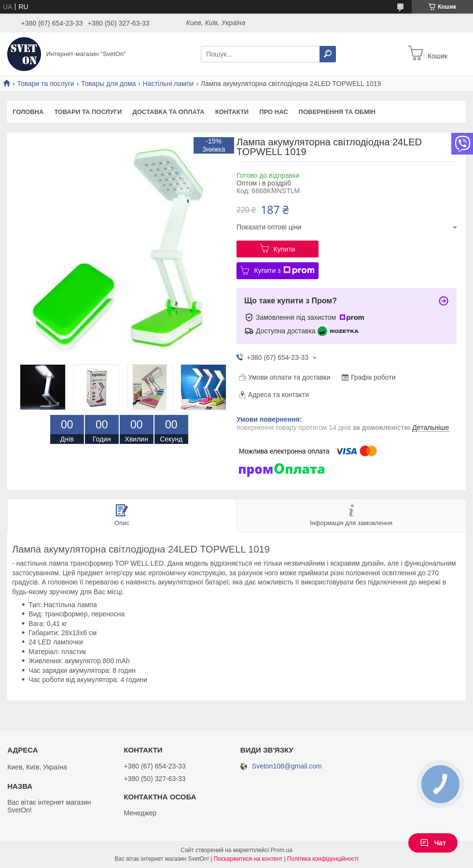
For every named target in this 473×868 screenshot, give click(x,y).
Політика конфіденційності (323, 859)
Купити (285, 249)
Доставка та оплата (168, 112)
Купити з (284, 270)
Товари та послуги (45, 84)
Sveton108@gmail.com (287, 766)
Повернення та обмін (337, 112)
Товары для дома (108, 84)
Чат (433, 843)
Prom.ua (282, 850)
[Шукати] (328, 54)
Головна (28, 112)
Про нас (273, 112)
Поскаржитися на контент (248, 859)
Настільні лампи (168, 84)
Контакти (232, 112)
